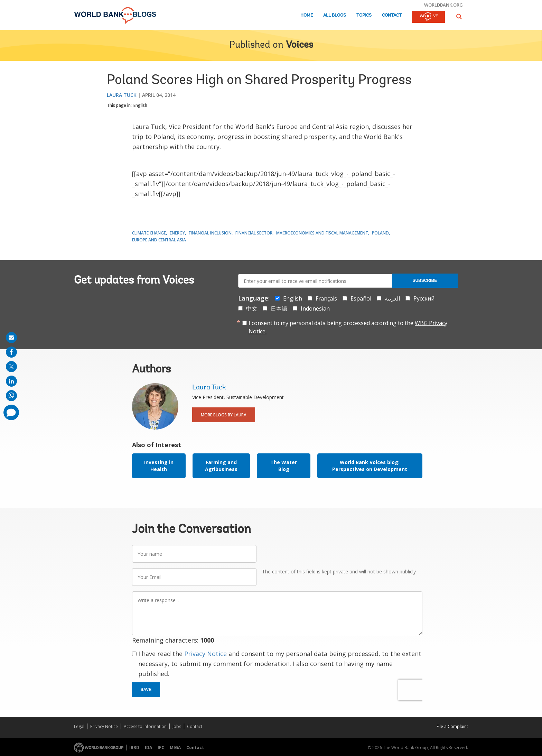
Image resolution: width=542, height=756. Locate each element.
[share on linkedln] (11, 381)
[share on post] (11, 367)
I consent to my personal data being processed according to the (348, 327)
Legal (79, 726)
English (140, 105)
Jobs (177, 726)
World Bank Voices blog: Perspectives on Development (370, 466)
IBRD (134, 748)
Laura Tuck (122, 95)
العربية (392, 298)
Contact (392, 15)
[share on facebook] (11, 352)
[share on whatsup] (11, 396)
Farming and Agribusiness (221, 466)
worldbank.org (443, 5)
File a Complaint (452, 726)
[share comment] (11, 412)
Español (361, 298)
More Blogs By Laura (224, 415)
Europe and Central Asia (159, 240)
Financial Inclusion (210, 233)
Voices (300, 45)
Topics (364, 15)
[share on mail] (11, 338)
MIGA (175, 748)
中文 (252, 308)
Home (307, 15)
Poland (380, 233)
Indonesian (315, 308)
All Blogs (335, 15)
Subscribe (425, 280)
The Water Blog (284, 466)
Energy (177, 233)
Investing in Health (159, 466)
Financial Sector (254, 233)
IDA (148, 748)
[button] (459, 16)
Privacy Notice (205, 654)
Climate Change (149, 233)
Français (326, 298)
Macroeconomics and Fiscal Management (322, 233)
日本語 (279, 308)
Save (146, 690)
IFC (161, 748)
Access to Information (145, 726)
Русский (424, 298)
